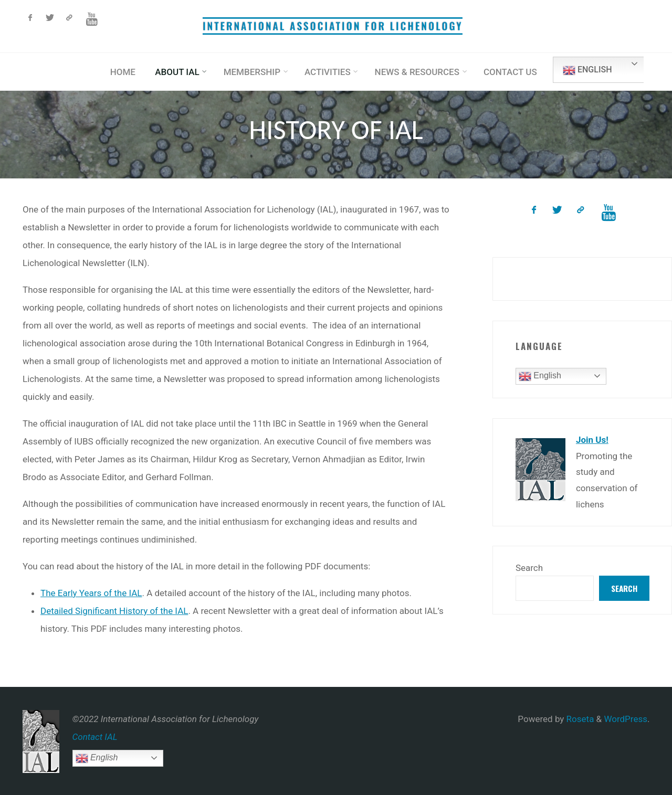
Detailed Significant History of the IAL (114, 611)
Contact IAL (95, 737)
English (587, 70)
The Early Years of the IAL (91, 593)
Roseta (579, 719)
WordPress (626, 719)
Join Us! (592, 440)
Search (529, 568)
